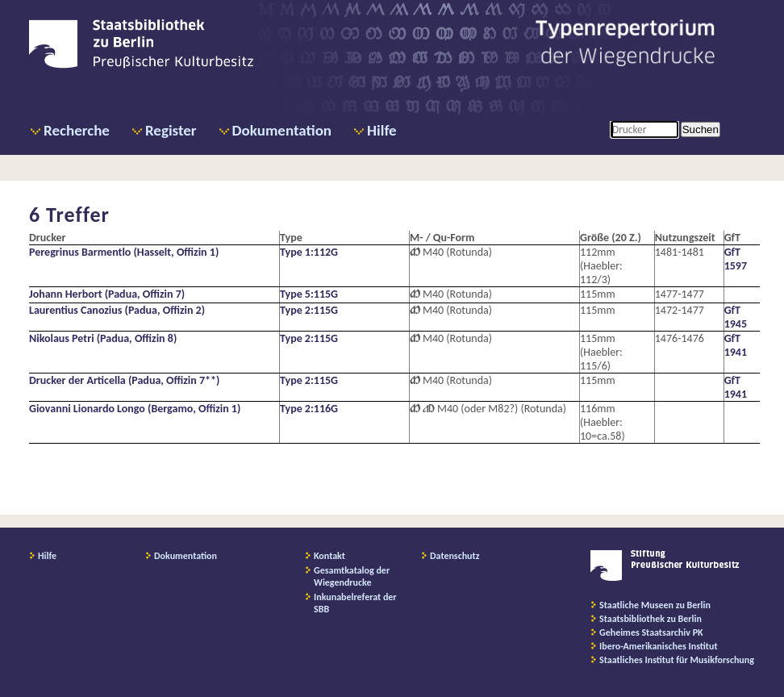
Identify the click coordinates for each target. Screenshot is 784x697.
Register (171, 130)
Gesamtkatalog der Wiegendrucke (352, 576)
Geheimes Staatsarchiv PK (651, 632)
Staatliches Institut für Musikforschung (677, 660)
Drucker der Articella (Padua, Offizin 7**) (124, 380)
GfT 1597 (736, 259)
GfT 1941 (736, 345)
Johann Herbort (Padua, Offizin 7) (107, 294)
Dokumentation (282, 130)
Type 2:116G (309, 409)
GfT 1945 (736, 317)
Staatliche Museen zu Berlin (655, 605)
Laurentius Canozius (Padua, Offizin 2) (117, 310)
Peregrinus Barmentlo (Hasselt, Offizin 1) (124, 252)
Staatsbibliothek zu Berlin (651, 619)
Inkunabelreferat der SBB (355, 603)
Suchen (701, 129)
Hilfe (382, 130)
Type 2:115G (309, 310)
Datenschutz (455, 556)
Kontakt (329, 556)
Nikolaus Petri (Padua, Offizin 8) (103, 338)
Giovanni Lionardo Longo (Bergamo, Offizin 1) (135, 409)
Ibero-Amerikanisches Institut (659, 646)
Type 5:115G (309, 294)
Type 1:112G (309, 252)
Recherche (77, 130)
